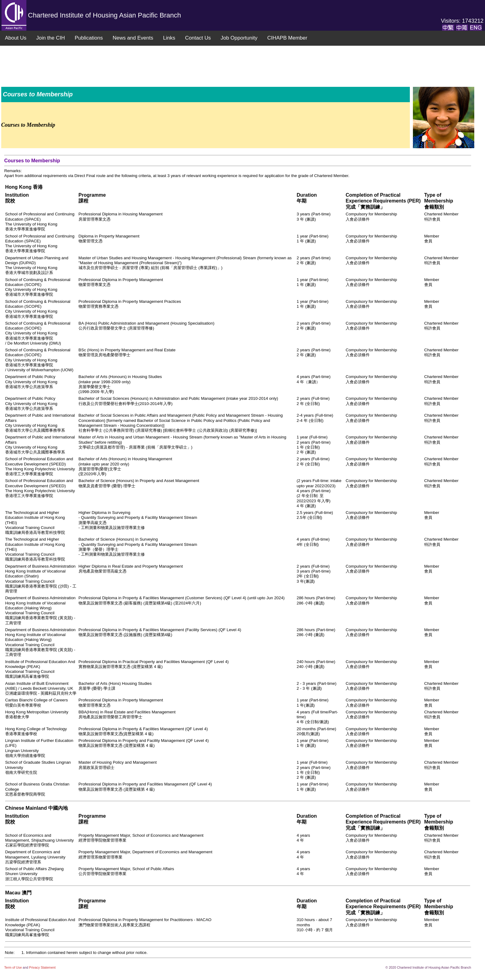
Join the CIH (51, 38)
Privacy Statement (42, 967)
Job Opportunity (239, 38)
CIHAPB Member (287, 38)
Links (169, 38)
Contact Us (198, 38)
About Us (16, 38)
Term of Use (13, 967)
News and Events (133, 38)
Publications (89, 38)
